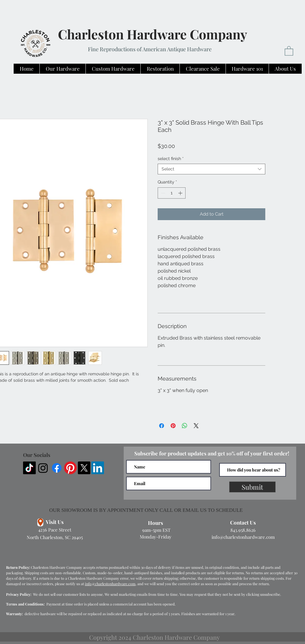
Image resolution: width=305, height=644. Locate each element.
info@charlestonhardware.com (243, 537)
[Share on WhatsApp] (185, 426)
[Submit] (252, 487)
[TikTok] (29, 468)
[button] (289, 50)
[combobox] (211, 169)
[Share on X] (196, 426)
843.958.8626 (243, 530)
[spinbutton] (172, 193)
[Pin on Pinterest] (173, 426)
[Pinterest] (70, 468)
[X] (84, 468)
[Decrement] (162, 193)
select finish (171, 159)
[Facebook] (57, 468)
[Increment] (181, 193)
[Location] (40, 522)
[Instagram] (43, 468)
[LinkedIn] (98, 468)
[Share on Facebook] (162, 426)
